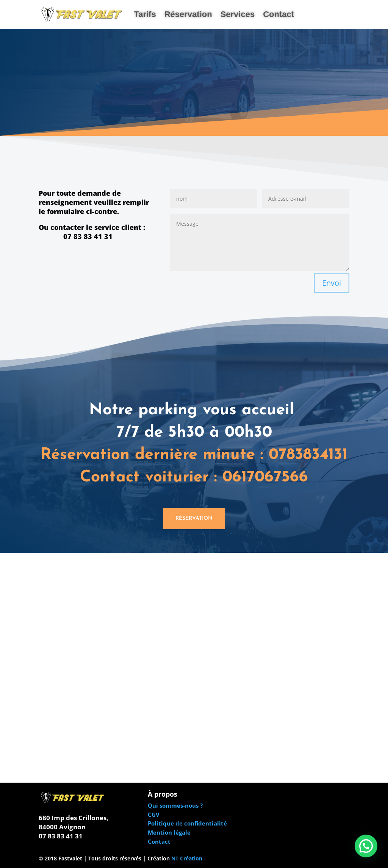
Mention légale (169, 832)
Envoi (332, 283)
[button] (366, 846)
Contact (278, 14)
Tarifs (145, 14)
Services (238, 14)
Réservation (188, 14)
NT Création (187, 858)
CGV (154, 815)
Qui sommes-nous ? (175, 805)
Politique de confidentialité (187, 823)
